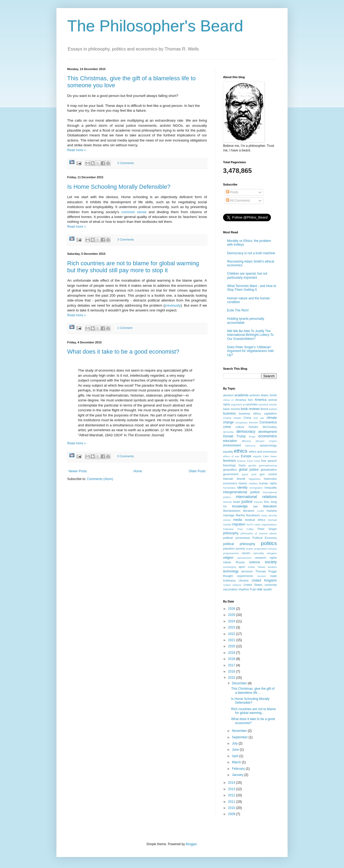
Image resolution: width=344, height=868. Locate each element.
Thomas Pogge (266, 571)
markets (272, 511)
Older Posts (197, 471)
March (237, 762)
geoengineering (268, 465)
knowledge (240, 506)
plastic (273, 533)
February (239, 769)
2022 (232, 634)
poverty (240, 549)
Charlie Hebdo (232, 418)
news (257, 524)
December (240, 683)
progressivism (231, 553)
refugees (272, 553)
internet (227, 502)
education (230, 441)
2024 (232, 621)
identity (242, 488)
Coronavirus (268, 422)
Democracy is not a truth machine (251, 253)
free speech (269, 461)
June (236, 750)
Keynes (259, 502)
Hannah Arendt (234, 479)
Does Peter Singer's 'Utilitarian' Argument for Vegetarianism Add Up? (250, 351)
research (260, 558)
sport (242, 567)
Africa (226, 400)
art (244, 404)
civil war (259, 418)
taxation (272, 567)
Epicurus (250, 446)
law (256, 506)
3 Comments (126, 239)
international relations (256, 497)
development (268, 432)
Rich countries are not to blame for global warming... (253, 711)
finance (241, 461)
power (250, 549)
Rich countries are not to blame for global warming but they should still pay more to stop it (133, 267)
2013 (232, 789)
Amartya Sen (244, 400)
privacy (273, 549)
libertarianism (232, 511)
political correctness (236, 538)
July (235, 743)
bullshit (273, 409)
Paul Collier (246, 529)
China (247, 418)
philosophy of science (254, 533)
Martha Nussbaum (248, 515)
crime (227, 427)
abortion (228, 395)
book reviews (250, 409)
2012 (232, 795)
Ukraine (244, 580)
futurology (229, 465)
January (238, 775)
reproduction (244, 558)
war (260, 589)
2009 (232, 814)
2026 (232, 609)
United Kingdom (264, 580)
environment (232, 445)
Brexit (264, 409)
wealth (268, 589)
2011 (232, 802)
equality (228, 452)
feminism (230, 461)
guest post (249, 474)
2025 (232, 615)
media (238, 520)
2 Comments (126, 163)
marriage (229, 515)
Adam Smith (269, 395)
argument (236, 404)
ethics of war (231, 456)
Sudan (251, 567)
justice (247, 502)
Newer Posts (78, 471)
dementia (228, 432)
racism (246, 553)
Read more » (76, 150)
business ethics (250, 413)
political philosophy (239, 544)
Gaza (242, 465)
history (243, 483)
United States (253, 585)
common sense (134, 212)
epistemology (268, 445)
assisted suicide (268, 404)
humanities (229, 488)
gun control (268, 474)
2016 (232, 671)
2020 (232, 646)
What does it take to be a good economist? (123, 352)
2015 (232, 678)
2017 (232, 665)
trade (273, 576)
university (271, 585)
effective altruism (253, 441)
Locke (260, 511)
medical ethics (255, 520)
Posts (232, 192)
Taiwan (261, 567)
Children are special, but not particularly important (247, 275)
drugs (252, 436)
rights (273, 558)
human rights (268, 483)
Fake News (270, 456)
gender (252, 465)
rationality (259, 553)
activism (255, 395)
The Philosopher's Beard (155, 26)
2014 (232, 783)
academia (241, 395)
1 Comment (125, 328)
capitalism (270, 413)
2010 (232, 808)
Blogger (191, 844)
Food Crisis (253, 461)
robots (227, 562)
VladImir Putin (247, 589)
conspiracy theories (247, 422)
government (231, 474)
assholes (252, 404)
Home (138, 471)
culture (240, 427)
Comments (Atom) (100, 479)
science (255, 562)
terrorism (247, 571)
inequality (271, 488)
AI (233, 400)
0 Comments (126, 456)
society (271, 562)
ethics (241, 451)
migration (239, 524)
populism (229, 549)
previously (173, 305)
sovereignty (230, 567)
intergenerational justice (241, 492)
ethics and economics (263, 452)
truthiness (229, 580)
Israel (236, 502)
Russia (240, 562)
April (236, 756)
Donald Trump (234, 436)
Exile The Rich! (238, 310)
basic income (232, 409)
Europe (246, 456)
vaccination (230, 589)
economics (268, 436)
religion (228, 558)
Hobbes (253, 483)
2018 (232, 659)
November (240, 731)
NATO (250, 524)
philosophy (231, 533)
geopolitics (230, 470)
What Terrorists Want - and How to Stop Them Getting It (252, 288)
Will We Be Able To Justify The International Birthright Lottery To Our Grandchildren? (250, 335)
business (229, 413)
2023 (232, 627)
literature (249, 511)
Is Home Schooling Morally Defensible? (119, 187)
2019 (232, 653)
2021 (232, 640)
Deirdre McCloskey (263, 427)
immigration (256, 488)
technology (231, 571)
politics (269, 543)
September (240, 737)
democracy (246, 431)
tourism (262, 576)
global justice (249, 470)
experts (257, 456)
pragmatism (261, 549)
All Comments (238, 201)
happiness (255, 479)
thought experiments (238, 576)
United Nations (232, 585)
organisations (269, 524)
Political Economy (265, 538)
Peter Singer (267, 529)
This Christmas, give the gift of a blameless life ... (253, 691)
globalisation (269, 470)
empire (273, 441)
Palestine (228, 529)
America (261, 400)
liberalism (270, 506)
